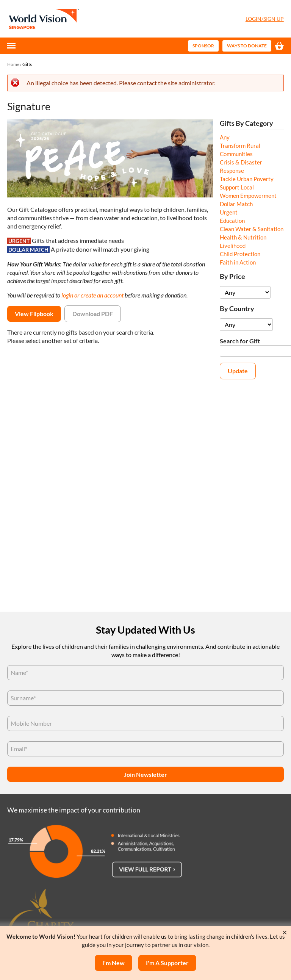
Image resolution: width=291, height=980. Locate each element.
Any (225, 137)
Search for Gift (240, 341)
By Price (232, 276)
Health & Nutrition (243, 237)
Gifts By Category (246, 123)
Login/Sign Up (265, 19)
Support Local (237, 187)
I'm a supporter (167, 963)
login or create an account (92, 295)
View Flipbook (34, 314)
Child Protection (240, 254)
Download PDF (93, 314)
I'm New (113, 963)
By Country (237, 309)
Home (13, 64)
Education (232, 221)
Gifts (27, 64)
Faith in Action (238, 262)
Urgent (229, 212)
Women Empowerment (248, 196)
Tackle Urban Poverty (247, 179)
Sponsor (203, 46)
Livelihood (233, 246)
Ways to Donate (247, 46)
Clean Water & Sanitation (252, 229)
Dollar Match (236, 204)
